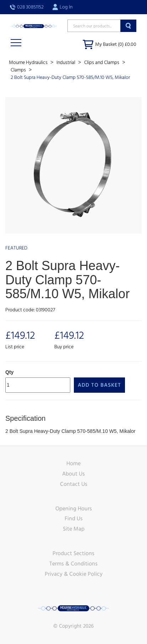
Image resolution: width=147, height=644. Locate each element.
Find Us (74, 519)
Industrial (66, 63)
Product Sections (73, 553)
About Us (73, 474)
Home (73, 463)
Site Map (74, 529)
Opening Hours (74, 509)
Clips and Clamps (102, 63)
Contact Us (74, 484)
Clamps (19, 70)
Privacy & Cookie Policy (74, 574)
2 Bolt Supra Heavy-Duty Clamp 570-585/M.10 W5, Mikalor (70, 77)
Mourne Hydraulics (29, 63)
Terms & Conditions (73, 564)
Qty (9, 372)
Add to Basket (99, 385)
